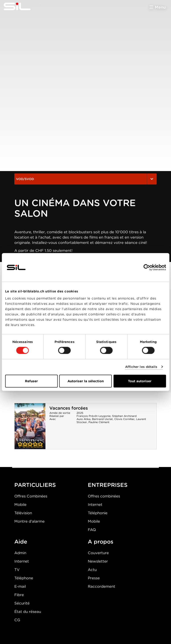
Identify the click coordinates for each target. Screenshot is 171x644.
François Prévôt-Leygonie (94, 416)
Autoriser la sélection (86, 381)
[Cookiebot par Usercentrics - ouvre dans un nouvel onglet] (147, 267)
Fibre (19, 595)
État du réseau (28, 612)
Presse (94, 578)
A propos (101, 542)
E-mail (20, 586)
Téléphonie (98, 513)
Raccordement (101, 586)
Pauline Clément (99, 422)
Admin (20, 553)
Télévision (23, 513)
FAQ (92, 530)
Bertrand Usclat (102, 419)
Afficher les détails (141, 367)
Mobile (20, 505)
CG (17, 620)
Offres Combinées (31, 496)
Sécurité (22, 603)
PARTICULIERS (35, 485)
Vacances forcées (69, 408)
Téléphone (24, 578)
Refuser (31, 381)
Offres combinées (104, 496)
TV (17, 570)
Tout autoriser (140, 381)
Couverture (98, 553)
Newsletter (98, 561)
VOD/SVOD (85, 179)
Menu (160, 7)
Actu (92, 570)
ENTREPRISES (108, 485)
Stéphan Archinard (124, 416)
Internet (95, 505)
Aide (21, 542)
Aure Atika (84, 419)
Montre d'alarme (29, 521)
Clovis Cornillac (124, 419)
